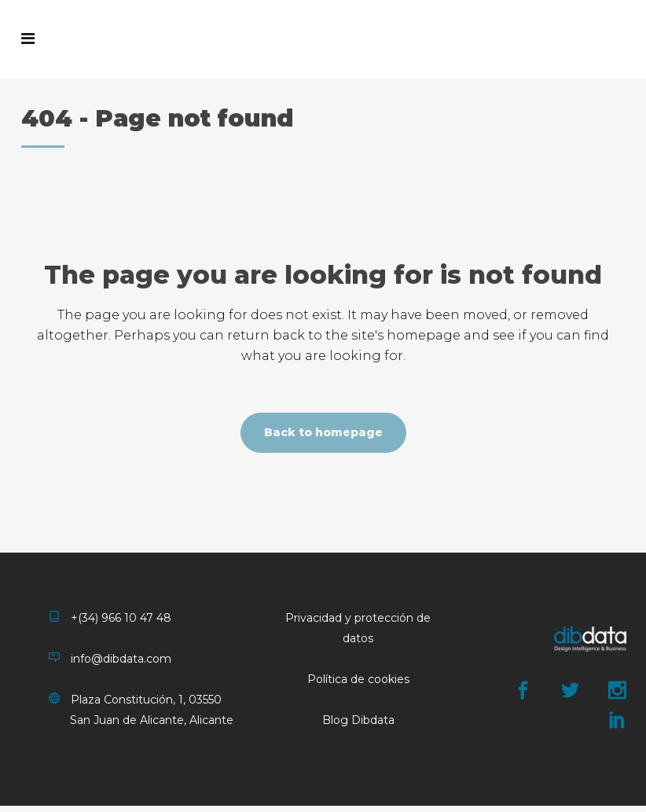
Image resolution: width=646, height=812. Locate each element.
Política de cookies (358, 679)
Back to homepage (323, 432)
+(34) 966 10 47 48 (110, 618)
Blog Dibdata (358, 720)
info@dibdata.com (110, 659)
